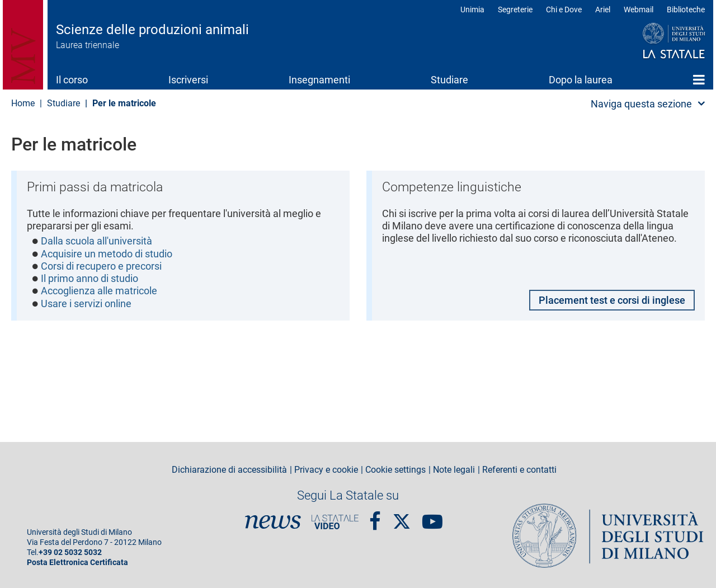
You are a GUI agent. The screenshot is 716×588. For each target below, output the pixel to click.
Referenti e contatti (519, 470)
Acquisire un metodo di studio (107, 254)
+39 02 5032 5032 (70, 552)
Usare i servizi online (86, 305)
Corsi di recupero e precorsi (101, 267)
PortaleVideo (335, 522)
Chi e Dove (564, 10)
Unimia (472, 10)
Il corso (72, 80)
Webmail (639, 10)
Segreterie (515, 10)
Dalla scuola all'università (96, 241)
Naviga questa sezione (641, 104)
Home (699, 79)
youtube (432, 517)
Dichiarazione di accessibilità (229, 470)
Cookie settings (395, 470)
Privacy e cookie (326, 470)
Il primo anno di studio (89, 279)
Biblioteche (686, 10)
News (273, 522)
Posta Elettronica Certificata (77, 563)
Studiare (449, 80)
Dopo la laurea (581, 80)
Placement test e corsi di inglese (612, 301)
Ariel (603, 10)
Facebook (375, 517)
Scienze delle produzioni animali (152, 30)
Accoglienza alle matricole (99, 292)
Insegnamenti (319, 80)
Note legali (454, 470)
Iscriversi (188, 80)
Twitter (402, 516)
